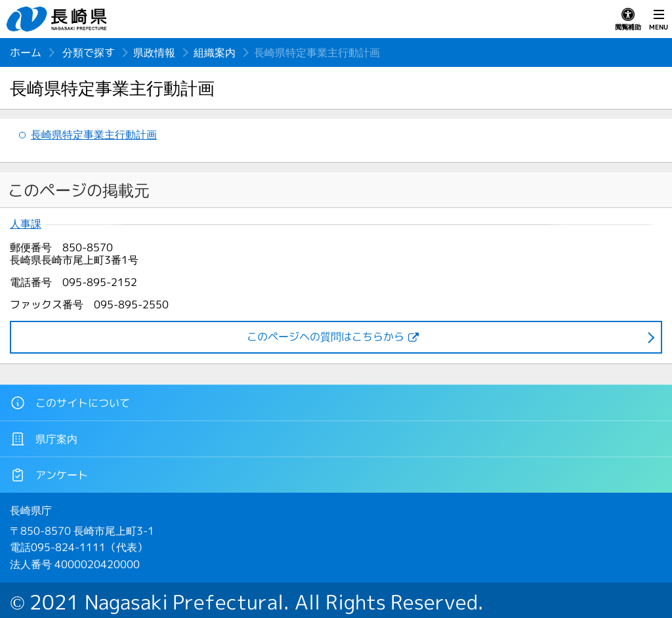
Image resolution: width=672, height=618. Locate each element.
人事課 (26, 224)
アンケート (49, 475)
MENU (659, 20)
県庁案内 (44, 439)
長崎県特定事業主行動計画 (94, 134)
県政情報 (154, 52)
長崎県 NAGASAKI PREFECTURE (58, 19)
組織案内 (215, 52)
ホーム (26, 52)
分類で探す (89, 52)
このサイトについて (70, 403)
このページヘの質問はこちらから (325, 337)
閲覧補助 (628, 20)
